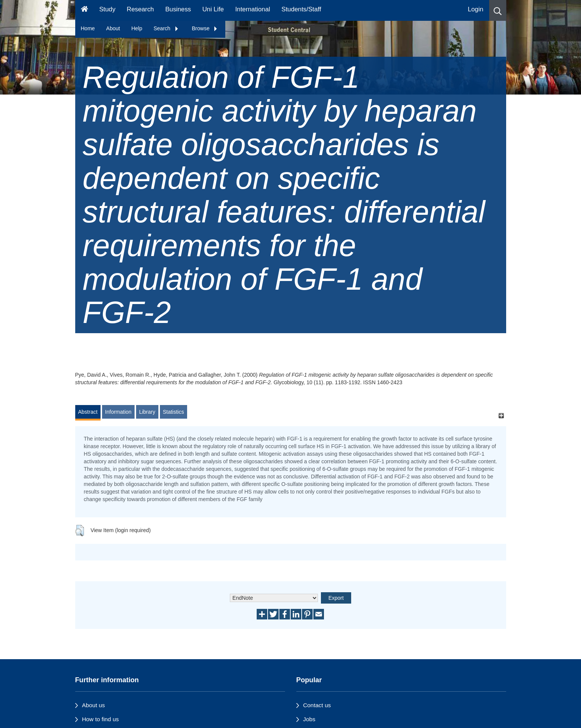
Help (137, 28)
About (113, 28)
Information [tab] (118, 412)
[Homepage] (84, 10)
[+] (501, 415)
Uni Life (213, 9)
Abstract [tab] (88, 412)
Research (140, 9)
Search (166, 28)
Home (88, 28)
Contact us (317, 705)
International (253, 9)
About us (94, 705)
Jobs (309, 719)
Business (178, 9)
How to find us (101, 719)
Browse (205, 28)
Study (107, 9)
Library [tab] (147, 412)
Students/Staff (301, 9)
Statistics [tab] (174, 412)
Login (475, 9)
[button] (498, 10)
